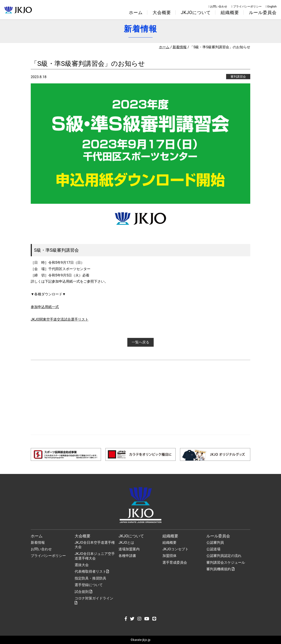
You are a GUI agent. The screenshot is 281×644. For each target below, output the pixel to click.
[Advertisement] (140, 397)
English (271, 6)
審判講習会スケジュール (226, 562)
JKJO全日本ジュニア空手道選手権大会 (95, 556)
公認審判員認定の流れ (224, 556)
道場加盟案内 (129, 549)
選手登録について (89, 585)
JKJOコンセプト (176, 549)
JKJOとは (126, 543)
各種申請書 (127, 556)
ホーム (136, 13)
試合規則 (83, 592)
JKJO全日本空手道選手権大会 (95, 545)
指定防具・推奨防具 (90, 578)
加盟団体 (169, 556)
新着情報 (180, 47)
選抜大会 (82, 565)
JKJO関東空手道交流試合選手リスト (60, 319)
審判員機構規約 (220, 569)
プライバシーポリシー (247, 6)
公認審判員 (215, 543)
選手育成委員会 (175, 562)
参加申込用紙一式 (45, 307)
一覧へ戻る (140, 342)
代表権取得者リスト (92, 571)
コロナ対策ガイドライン (94, 600)
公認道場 (213, 549)
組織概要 (169, 543)
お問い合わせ (218, 6)
